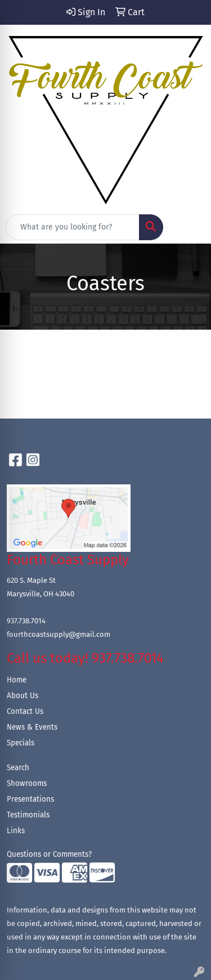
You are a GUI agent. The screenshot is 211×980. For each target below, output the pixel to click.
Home (17, 680)
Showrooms (27, 784)
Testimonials (28, 815)
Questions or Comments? (49, 855)
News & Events (32, 727)
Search (18, 768)
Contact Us (25, 712)
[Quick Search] (73, 227)
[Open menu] (188, 227)
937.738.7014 (26, 621)
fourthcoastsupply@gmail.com (59, 634)
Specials (21, 743)
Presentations (30, 799)
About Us (23, 696)
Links (16, 831)
